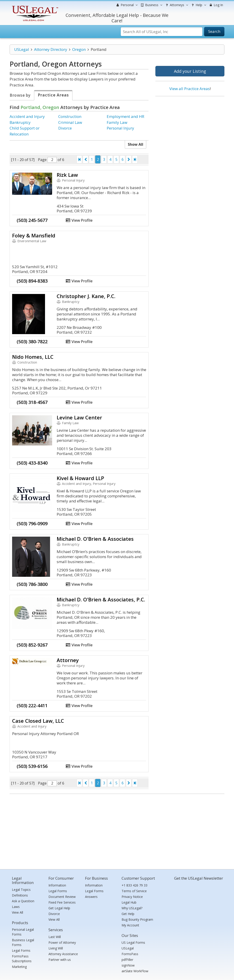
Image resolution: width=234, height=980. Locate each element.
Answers (91, 897)
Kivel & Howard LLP (80, 478)
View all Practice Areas (190, 89)
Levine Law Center (79, 417)
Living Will (56, 948)
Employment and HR (125, 116)
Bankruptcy (20, 122)
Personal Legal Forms (23, 932)
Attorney (68, 660)
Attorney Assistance (63, 954)
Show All (136, 144)
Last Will (55, 937)
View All (17, 912)
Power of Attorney (62, 942)
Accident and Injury (27, 116)
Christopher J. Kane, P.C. (86, 296)
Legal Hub (129, 902)
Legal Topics (21, 890)
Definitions (20, 895)
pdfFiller (127, 960)
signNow (128, 965)
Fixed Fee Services (62, 902)
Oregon (79, 49)
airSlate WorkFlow (135, 971)
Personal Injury (120, 128)
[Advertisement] (190, 129)
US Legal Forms (133, 942)
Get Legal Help (59, 908)
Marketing (19, 967)
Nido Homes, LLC (33, 357)
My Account (130, 925)
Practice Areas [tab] (53, 95)
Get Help (128, 914)
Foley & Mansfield (34, 235)
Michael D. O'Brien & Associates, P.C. (101, 599)
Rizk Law (67, 175)
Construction (70, 116)
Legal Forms (21, 950)
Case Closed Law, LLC (38, 721)
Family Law (117, 122)
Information (57, 885)
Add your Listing (190, 71)
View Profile (79, 220)
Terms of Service (134, 891)
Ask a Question (23, 901)
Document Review (62, 897)
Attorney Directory (51, 49)
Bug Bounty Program (137, 919)
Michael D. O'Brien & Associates (95, 539)
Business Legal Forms (23, 942)
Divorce (65, 128)
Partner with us (60, 960)
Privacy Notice (132, 897)
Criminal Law (70, 122)
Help (198, 5)
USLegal (22, 49)
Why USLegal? (132, 908)
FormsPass (130, 954)
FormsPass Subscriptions (22, 959)
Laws (16, 907)
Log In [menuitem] (216, 5)
